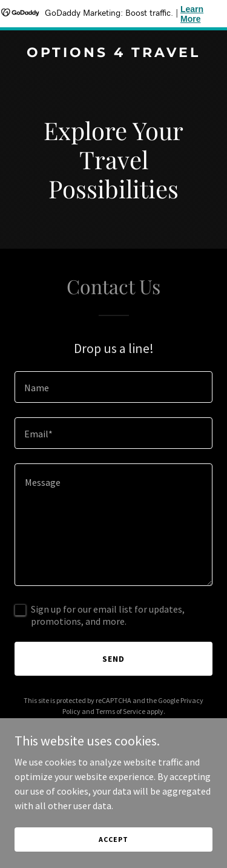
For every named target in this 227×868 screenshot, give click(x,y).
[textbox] (113, 387)
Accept (113, 839)
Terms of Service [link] (120, 711)
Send (113, 659)
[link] (113, 53)
